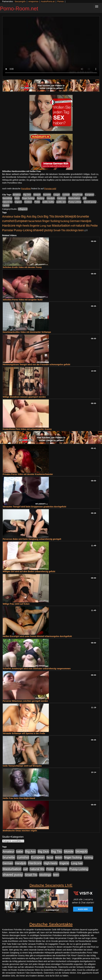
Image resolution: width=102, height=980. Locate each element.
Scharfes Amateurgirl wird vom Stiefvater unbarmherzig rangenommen (37, 669)
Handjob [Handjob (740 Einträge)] (86, 221)
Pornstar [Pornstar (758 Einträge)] (8, 230)
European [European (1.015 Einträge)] (21, 221)
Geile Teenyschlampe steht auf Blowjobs (22, 766)
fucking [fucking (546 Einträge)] (65, 221)
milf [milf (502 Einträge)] (73, 226)
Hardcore (62, 198)
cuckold (66, 195)
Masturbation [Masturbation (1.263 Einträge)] (61, 226)
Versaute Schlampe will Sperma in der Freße (24, 733)
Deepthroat (77, 195)
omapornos (33, 1)
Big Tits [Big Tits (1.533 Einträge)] (49, 216)
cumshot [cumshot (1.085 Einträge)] (8, 221)
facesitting (7, 198)
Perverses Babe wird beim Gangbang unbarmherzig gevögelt (32, 539)
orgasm (18, 202)
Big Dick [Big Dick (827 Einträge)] (38, 216)
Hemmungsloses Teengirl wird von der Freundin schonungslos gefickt (36, 364)
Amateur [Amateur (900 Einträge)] (8, 216)
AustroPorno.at (48, 1)
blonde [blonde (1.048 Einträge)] (59, 217)
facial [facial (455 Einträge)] (32, 221)
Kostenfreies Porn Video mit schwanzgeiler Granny (27, 429)
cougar (57, 195)
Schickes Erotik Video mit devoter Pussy (22, 267)
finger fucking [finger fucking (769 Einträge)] (51, 221)
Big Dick (27, 195)
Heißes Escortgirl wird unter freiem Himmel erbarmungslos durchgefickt (37, 636)
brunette (47, 195)
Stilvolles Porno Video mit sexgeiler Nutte (23, 300)
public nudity (48, 202)
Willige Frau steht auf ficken (16, 604)
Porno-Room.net (19, 9)
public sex (61, 202)
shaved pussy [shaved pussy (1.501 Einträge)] (43, 230)
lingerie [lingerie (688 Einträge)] (35, 226)
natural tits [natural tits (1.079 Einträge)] (83, 226)
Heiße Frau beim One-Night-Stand (19, 798)
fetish (17, 198)
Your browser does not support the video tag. (51, 46)
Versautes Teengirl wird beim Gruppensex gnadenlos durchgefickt (34, 507)
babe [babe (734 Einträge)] (17, 217)
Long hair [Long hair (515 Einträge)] (46, 226)
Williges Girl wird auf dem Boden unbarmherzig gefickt (29, 571)
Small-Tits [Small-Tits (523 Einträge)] (59, 230)
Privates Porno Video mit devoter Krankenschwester (28, 474)
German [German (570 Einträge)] (75, 221)
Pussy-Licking (75, 202)
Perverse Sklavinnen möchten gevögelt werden (25, 701)
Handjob (51, 198)
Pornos (61, 1)
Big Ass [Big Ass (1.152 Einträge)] (26, 216)
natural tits (7, 202)
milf (85, 198)
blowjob (37, 195)
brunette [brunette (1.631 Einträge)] (83, 216)
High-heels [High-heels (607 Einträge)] (23, 226)
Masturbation (74, 198)
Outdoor (28, 202)
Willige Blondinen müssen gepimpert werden (24, 397)
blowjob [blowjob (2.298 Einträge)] (71, 216)
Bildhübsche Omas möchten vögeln (20, 831)
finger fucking (28, 198)
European (90, 195)
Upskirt (6, 205)
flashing (41, 198)
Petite (37, 202)
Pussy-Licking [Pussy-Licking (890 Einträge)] (23, 230)
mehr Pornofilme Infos (12, 183)
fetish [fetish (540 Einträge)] (38, 221)
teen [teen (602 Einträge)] (81, 230)
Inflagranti (23, 209)
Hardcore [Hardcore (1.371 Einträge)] (9, 226)
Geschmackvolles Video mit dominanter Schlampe (27, 332)
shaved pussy (90, 202)
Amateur (17, 195)
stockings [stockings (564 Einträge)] (72, 230)
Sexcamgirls (20, 1)
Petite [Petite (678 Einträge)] (94, 226)
